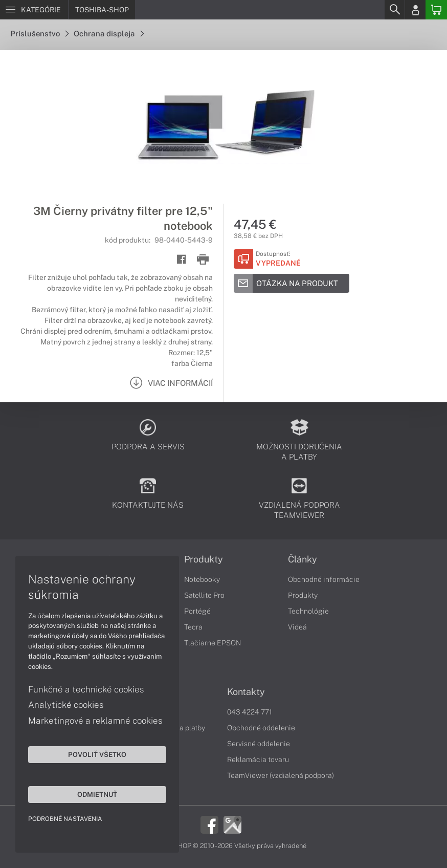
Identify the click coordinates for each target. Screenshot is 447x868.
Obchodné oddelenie (261, 728)
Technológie (308, 611)
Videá (297, 627)
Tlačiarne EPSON (213, 643)
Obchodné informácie (324, 579)
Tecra (193, 627)
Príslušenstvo (39, 34)
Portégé (197, 611)
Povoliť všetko (97, 754)
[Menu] (34, 10)
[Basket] (436, 10)
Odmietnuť (97, 794)
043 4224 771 (250, 712)
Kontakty (246, 692)
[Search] (394, 10)
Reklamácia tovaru (258, 759)
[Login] (415, 10)
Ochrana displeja (109, 34)
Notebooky (202, 579)
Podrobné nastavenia (65, 819)
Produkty (204, 559)
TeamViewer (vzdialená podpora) (281, 775)
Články (303, 559)
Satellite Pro (204, 595)
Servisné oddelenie (259, 744)
